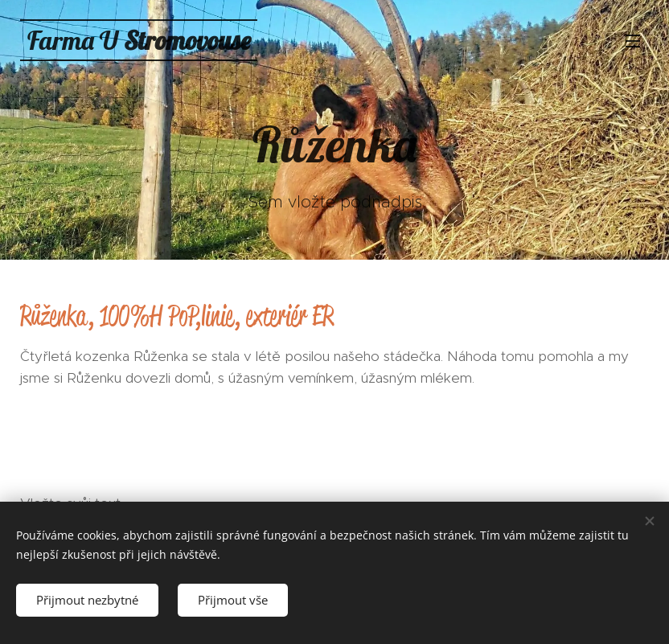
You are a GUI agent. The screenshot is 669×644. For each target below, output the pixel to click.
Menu (633, 41)
